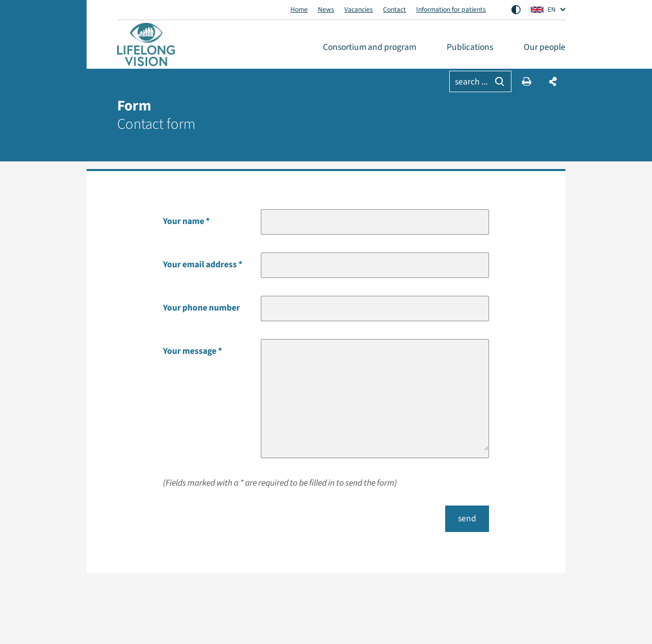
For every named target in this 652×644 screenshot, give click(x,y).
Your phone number (201, 308)
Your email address (200, 264)
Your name (184, 221)
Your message (190, 351)
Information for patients (451, 9)
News (326, 9)
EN (543, 9)
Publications (470, 47)
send (467, 519)
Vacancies (359, 9)
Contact (395, 9)
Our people (545, 47)
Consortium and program (370, 47)
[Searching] (500, 81)
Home (299, 9)
